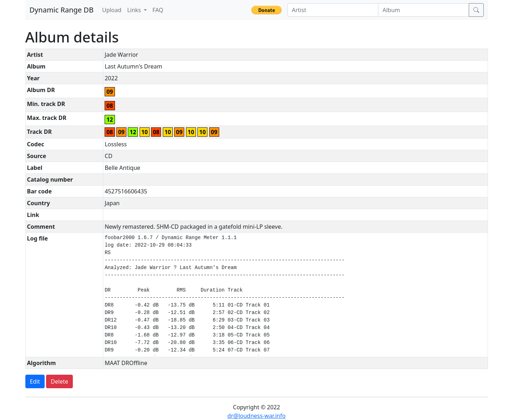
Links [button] (135, 10)
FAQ (158, 10)
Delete (59, 381)
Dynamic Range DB (62, 10)
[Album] (424, 10)
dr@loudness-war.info (256, 416)
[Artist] (333, 10)
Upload (112, 10)
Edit (35, 381)
